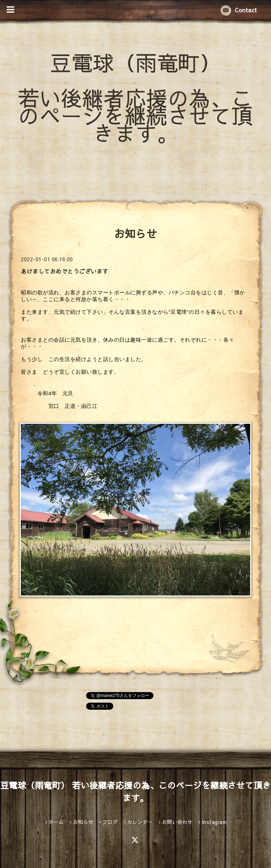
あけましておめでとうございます (65, 271)
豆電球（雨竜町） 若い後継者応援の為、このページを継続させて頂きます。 (135, 97)
